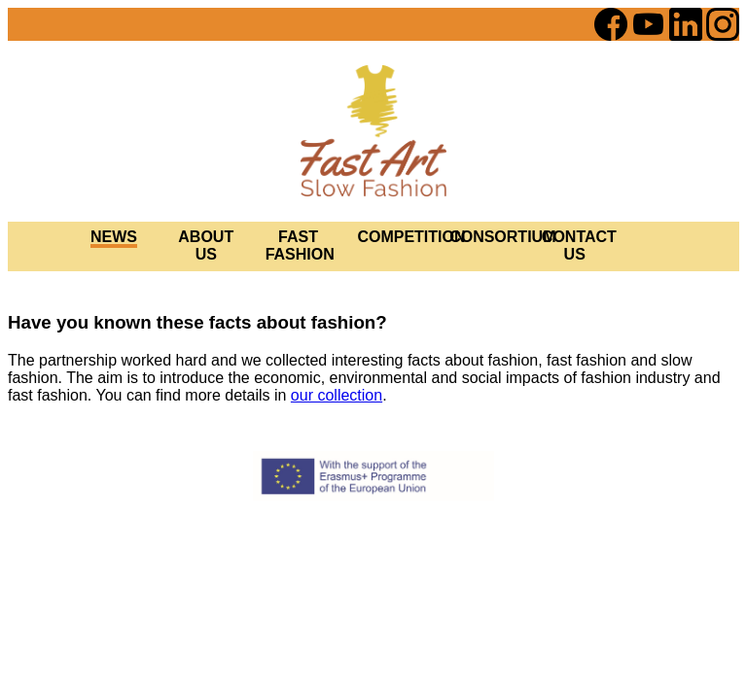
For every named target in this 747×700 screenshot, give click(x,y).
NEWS (114, 237)
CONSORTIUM (502, 237)
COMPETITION (411, 237)
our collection (337, 395)
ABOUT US (206, 245)
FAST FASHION (300, 245)
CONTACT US (579, 245)
